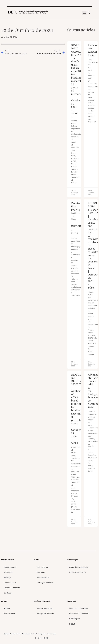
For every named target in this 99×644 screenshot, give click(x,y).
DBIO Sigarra (75, 619)
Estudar (7, 608)
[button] (84, 13)
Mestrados (41, 572)
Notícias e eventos (44, 608)
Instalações (9, 572)
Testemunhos (10, 614)
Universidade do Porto (79, 608)
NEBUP (72, 624)
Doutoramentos (43, 577)
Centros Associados (78, 572)
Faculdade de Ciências (79, 614)
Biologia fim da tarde (45, 614)
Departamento (10, 567)
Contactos (8, 593)
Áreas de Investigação (79, 567)
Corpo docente (10, 583)
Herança (7, 577)
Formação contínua (45, 583)
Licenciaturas (42, 567)
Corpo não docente (12, 588)
